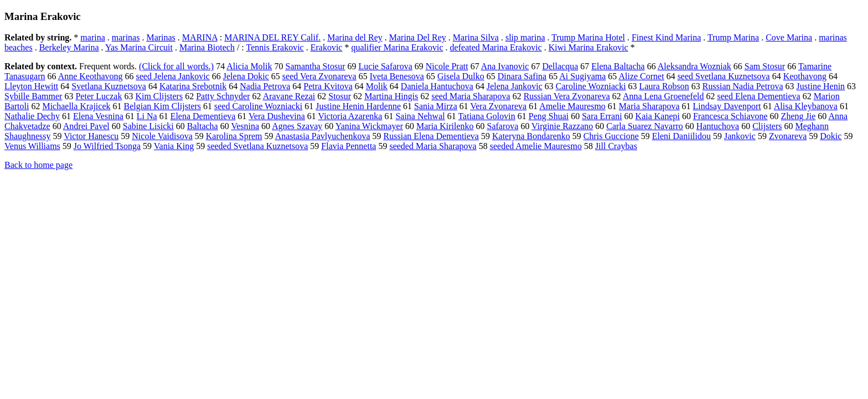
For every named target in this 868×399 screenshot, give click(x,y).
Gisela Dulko (461, 76)
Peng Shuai (549, 116)
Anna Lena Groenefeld (663, 96)
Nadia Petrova (265, 86)
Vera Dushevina (277, 116)
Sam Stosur (765, 66)
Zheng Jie (799, 116)
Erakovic (327, 47)
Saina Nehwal (420, 116)
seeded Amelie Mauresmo (536, 146)
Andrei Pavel (86, 126)
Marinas (161, 37)
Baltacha (203, 126)
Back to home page (38, 165)
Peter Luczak (99, 96)
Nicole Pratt (447, 66)
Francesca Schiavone (730, 116)
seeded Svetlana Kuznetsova (257, 146)
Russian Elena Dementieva (431, 136)
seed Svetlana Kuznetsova (724, 76)
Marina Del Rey (418, 37)
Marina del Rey (355, 37)
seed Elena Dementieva (758, 96)
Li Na (147, 116)
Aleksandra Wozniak (694, 66)
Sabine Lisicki (148, 126)
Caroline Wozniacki (591, 86)
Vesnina (245, 126)
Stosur (340, 96)
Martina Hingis (391, 96)
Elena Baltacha (618, 66)
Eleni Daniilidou (681, 136)
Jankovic (740, 136)
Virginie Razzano (562, 126)
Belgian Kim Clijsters (162, 106)
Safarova (503, 126)
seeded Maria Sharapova (433, 146)
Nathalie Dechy (32, 116)
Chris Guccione (611, 136)
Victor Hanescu (91, 136)
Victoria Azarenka (350, 116)
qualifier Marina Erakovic (397, 47)
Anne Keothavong (91, 76)
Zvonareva (788, 136)
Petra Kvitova (328, 86)
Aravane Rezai (289, 96)
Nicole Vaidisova (162, 136)
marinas (126, 37)
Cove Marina (789, 37)
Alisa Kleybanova (806, 106)
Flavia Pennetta (348, 146)
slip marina (525, 37)
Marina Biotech (207, 47)
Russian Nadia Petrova (743, 86)
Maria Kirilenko (445, 126)
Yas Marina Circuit (139, 47)
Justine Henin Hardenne (358, 106)
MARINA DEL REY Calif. (272, 37)
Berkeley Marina (69, 47)
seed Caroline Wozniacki (258, 106)
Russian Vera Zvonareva (567, 96)
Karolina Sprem (234, 136)
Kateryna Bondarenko (531, 136)
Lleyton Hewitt (31, 86)
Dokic (831, 136)
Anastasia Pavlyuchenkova (323, 136)
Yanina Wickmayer (369, 126)
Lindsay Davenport (727, 106)
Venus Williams (32, 146)
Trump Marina (733, 37)
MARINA (200, 37)
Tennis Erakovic (275, 47)
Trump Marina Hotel (588, 37)
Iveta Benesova (397, 76)
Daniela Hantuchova (437, 86)
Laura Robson (664, 86)
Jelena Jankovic (515, 86)
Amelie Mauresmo (572, 106)
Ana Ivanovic (505, 66)
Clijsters (767, 126)
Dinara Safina (522, 76)
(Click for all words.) (176, 66)
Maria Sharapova (649, 106)
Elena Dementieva (203, 116)
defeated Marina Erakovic (496, 47)
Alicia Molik (249, 66)
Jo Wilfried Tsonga (107, 146)
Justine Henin (821, 86)
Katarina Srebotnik (193, 86)
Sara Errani (602, 116)
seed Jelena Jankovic (173, 76)
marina (92, 37)
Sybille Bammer (33, 96)
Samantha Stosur (316, 66)
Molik (377, 86)
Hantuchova (718, 126)
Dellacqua (560, 66)
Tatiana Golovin (486, 116)
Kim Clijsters (159, 96)
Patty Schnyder (223, 96)
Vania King (174, 146)
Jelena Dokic (246, 76)
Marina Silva (476, 37)
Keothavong (805, 76)
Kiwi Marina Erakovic (588, 47)
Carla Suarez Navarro (645, 126)
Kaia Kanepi (658, 116)
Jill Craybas (616, 146)
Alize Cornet (641, 76)
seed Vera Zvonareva (319, 76)
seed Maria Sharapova (471, 96)
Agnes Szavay (297, 126)
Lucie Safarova (386, 66)
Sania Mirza (436, 106)
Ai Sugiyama (582, 76)
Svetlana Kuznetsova (109, 86)
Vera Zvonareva (498, 106)
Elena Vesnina (98, 116)
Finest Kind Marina (666, 37)
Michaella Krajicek (76, 106)
